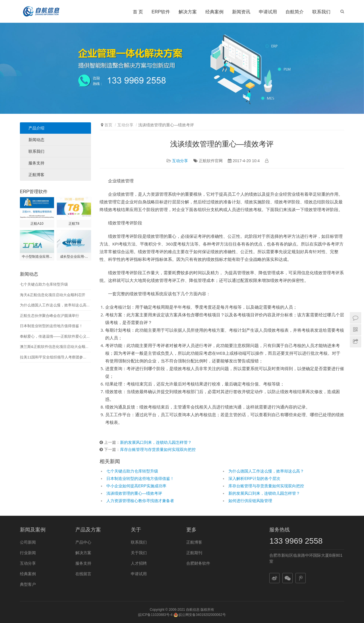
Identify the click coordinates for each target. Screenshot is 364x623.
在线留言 (83, 574)
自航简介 (295, 12)
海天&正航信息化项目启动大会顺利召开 (53, 295)
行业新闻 (28, 553)
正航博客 (36, 175)
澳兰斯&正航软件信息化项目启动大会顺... (54, 347)
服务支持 (36, 163)
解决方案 (188, 12)
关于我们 (139, 553)
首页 (108, 125)
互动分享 (125, 125)
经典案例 (214, 12)
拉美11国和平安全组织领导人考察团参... (53, 357)
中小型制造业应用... (37, 257)
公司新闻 (28, 542)
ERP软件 (161, 12)
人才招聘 (139, 563)
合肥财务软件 (198, 563)
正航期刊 (194, 553)
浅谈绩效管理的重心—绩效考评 (134, 493)
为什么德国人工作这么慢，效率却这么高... (55, 305)
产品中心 (83, 542)
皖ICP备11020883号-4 (155, 615)
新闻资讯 (241, 12)
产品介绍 (36, 128)
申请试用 (268, 12)
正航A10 (37, 224)
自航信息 (193, 610)
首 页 (138, 12)
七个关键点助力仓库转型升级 (132, 471)
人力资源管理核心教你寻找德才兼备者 (140, 501)
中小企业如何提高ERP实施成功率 (136, 486)
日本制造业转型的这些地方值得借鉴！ (140, 478)
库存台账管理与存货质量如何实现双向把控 (158, 449)
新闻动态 (36, 140)
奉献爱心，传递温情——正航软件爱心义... (55, 336)
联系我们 (321, 12)
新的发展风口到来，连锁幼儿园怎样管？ (156, 442)
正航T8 (74, 224)
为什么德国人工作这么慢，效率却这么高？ (266, 471)
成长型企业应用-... (74, 257)
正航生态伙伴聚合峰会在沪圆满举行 (49, 316)
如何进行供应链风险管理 (250, 501)
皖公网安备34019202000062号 (200, 615)
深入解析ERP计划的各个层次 (254, 478)
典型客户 (28, 584)
